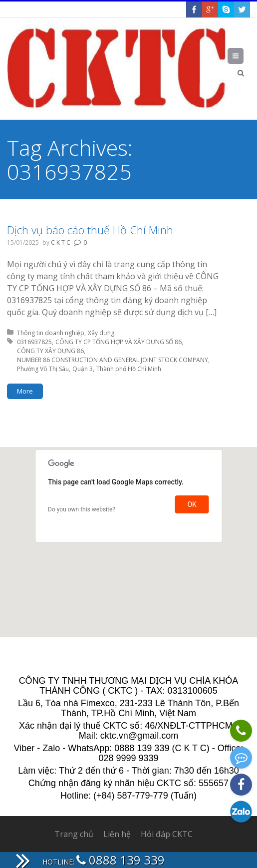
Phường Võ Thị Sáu (43, 369)
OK (192, 504)
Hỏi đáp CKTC (167, 834)
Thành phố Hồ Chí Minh (129, 369)
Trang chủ (74, 834)
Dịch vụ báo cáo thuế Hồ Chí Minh (90, 230)
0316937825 (34, 342)
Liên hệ (117, 834)
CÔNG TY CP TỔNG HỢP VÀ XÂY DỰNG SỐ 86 (119, 342)
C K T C (61, 242)
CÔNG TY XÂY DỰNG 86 (50, 351)
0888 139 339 (121, 860)
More (25, 391)
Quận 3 (83, 369)
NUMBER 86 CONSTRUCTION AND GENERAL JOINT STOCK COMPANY (113, 360)
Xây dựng (101, 333)
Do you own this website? (82, 509)
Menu (243, 56)
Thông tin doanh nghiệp (51, 333)
